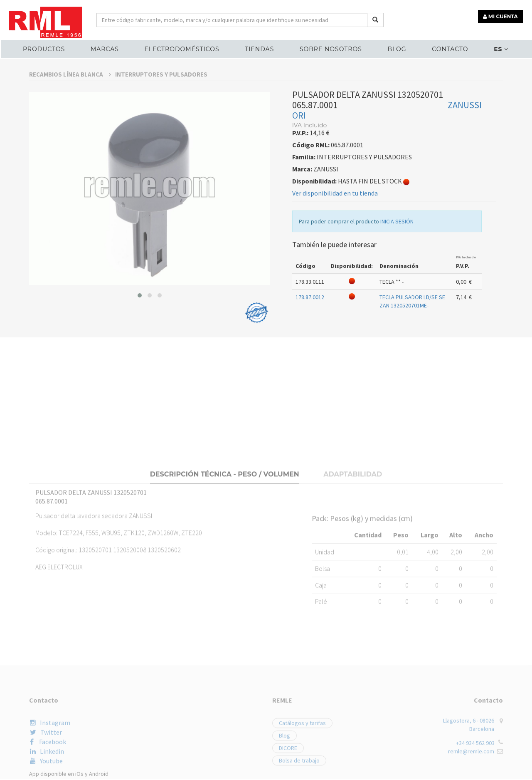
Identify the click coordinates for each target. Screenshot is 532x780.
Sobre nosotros (330, 48)
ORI (299, 210)
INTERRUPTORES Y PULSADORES (161, 170)
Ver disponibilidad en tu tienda (335, 288)
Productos (45, 48)
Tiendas (260, 48)
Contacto (449, 48)
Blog (396, 48)
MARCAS (106, 48)
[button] (140, 391)
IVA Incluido (466, 352)
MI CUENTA (501, 16)
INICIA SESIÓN (397, 317)
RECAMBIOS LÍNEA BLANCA (70, 170)
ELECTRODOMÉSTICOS (182, 48)
